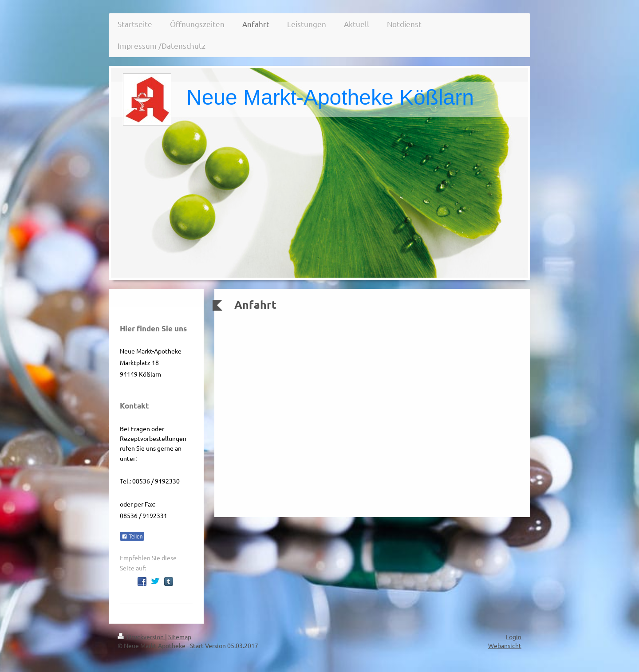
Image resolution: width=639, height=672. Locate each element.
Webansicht (505, 645)
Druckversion (141, 637)
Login (514, 637)
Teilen (132, 537)
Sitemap (180, 637)
